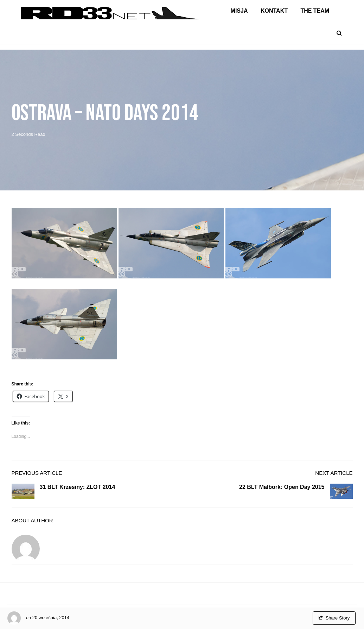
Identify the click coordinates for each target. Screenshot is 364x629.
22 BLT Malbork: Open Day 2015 (282, 487)
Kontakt (274, 11)
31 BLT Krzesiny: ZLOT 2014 (78, 487)
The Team (315, 11)
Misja (239, 11)
